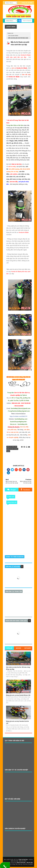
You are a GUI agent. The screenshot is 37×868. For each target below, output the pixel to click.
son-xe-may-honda (13, 36)
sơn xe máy (12, 166)
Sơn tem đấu (24, 427)
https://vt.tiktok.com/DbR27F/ (18, 416)
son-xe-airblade (12, 447)
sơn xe (14, 68)
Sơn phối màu (12, 430)
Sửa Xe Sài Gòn (21, 863)
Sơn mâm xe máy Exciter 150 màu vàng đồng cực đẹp (18, 668)
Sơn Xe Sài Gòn (23, 860)
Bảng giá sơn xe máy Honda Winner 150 (18, 695)
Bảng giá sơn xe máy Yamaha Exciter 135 (17, 722)
